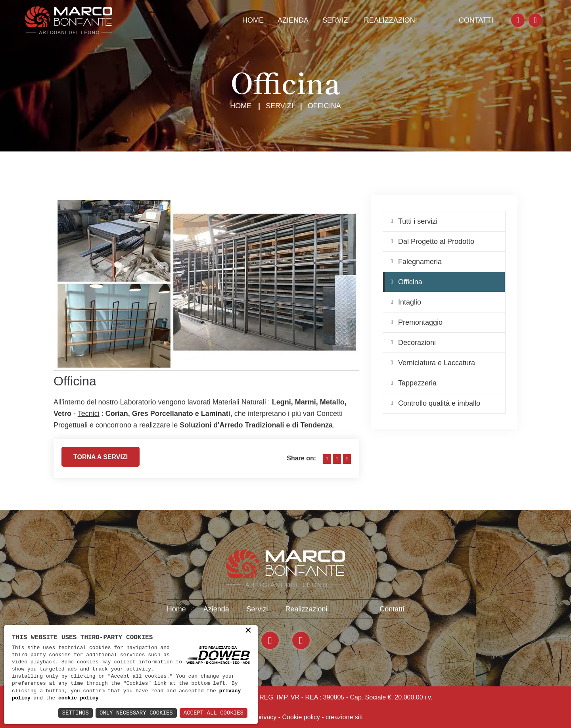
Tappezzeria (417, 383)
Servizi (336, 20)
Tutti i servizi (418, 221)
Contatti (476, 20)
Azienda (293, 20)
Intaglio (410, 302)
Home (253, 20)
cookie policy (78, 698)
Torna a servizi (101, 460)
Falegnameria (420, 262)
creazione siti (344, 717)
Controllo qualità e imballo (439, 403)
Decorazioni (417, 343)
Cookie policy (301, 717)
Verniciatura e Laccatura (437, 363)
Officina (410, 282)
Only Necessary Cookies (136, 713)
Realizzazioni (391, 20)
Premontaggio (420, 322)
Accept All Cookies (214, 713)
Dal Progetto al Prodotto (436, 241)
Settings (76, 713)
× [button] (248, 631)
